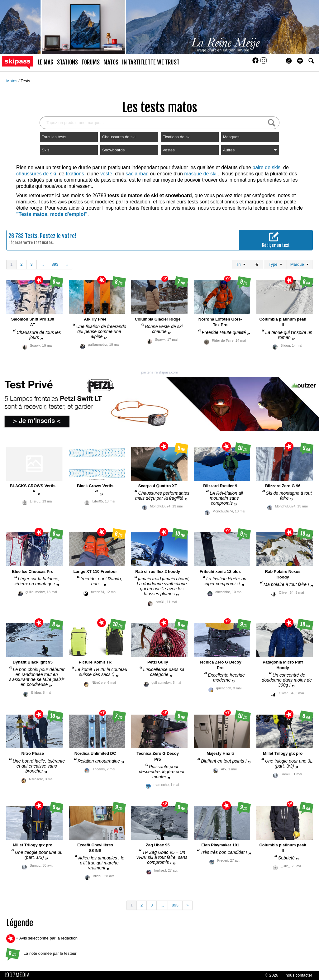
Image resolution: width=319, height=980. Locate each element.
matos (111, 62)
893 (55, 264)
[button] (300, 61)
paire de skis (266, 167)
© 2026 (272, 975)
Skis (46, 150)
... (42, 264)
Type (275, 264)
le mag (45, 62)
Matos (12, 81)
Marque (300, 264)
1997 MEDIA (19, 975)
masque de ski (200, 174)
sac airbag (137, 174)
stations (67, 62)
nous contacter (299, 975)
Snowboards (113, 150)
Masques (231, 137)
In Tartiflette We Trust (151, 62)
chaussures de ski (36, 174)
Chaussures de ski (119, 137)
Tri (241, 264)
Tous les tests (54, 137)
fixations (75, 174)
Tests (25, 81)
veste (106, 174)
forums (91, 62)
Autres (250, 150)
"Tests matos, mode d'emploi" (52, 214)
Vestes (169, 150)
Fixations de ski (177, 137)
